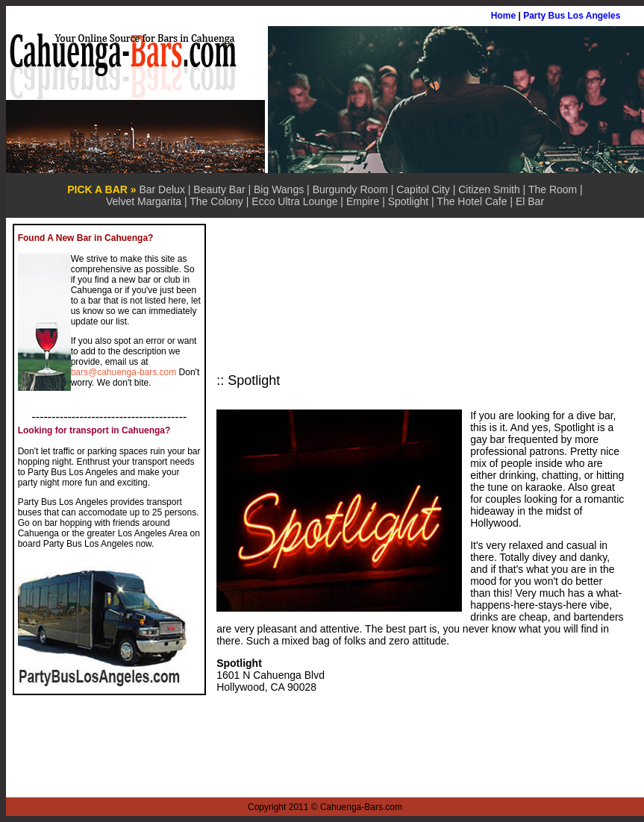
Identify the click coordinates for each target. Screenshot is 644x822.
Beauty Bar (219, 189)
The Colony (216, 201)
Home (503, 16)
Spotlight (408, 201)
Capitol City (423, 189)
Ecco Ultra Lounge (294, 201)
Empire (363, 201)
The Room (553, 189)
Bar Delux (162, 189)
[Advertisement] (308, 298)
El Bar (530, 201)
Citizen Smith (489, 189)
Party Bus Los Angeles (572, 16)
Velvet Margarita (144, 201)
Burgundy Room (350, 189)
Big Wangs (279, 189)
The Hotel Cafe (472, 201)
